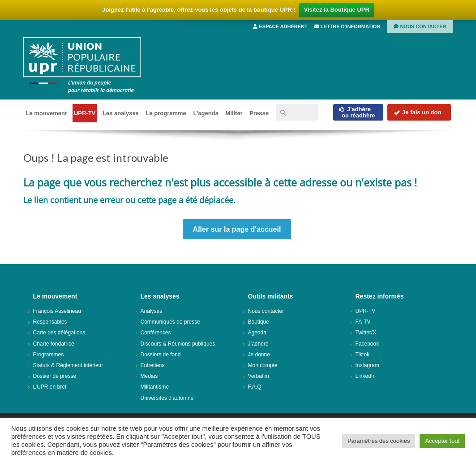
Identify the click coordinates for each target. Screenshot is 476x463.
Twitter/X (366, 333)
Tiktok (363, 355)
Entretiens (153, 365)
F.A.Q (255, 387)
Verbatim (259, 376)
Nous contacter (420, 26)
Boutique (259, 322)
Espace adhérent (280, 26)
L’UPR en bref (50, 387)
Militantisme (155, 387)
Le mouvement (47, 113)
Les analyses (121, 113)
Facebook (367, 344)
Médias (149, 376)
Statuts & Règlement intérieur (68, 365)
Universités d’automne (167, 398)
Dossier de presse (55, 376)
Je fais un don (417, 112)
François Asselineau (57, 311)
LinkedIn (366, 376)
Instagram (367, 365)
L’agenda (206, 113)
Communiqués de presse (170, 322)
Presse (259, 113)
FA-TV (363, 322)
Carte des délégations (59, 333)
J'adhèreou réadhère (357, 112)
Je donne (259, 355)
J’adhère (258, 344)
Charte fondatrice (54, 344)
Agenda (257, 333)
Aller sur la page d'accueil (237, 229)
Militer (234, 113)
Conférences (156, 333)
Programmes (49, 355)
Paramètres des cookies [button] (379, 441)
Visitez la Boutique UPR (336, 10)
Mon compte (263, 365)
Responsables (50, 322)
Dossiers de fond (161, 355)
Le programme (166, 113)
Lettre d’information (347, 26)
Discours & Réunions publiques (178, 344)
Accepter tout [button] (442, 441)
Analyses (152, 311)
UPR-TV (85, 113)
